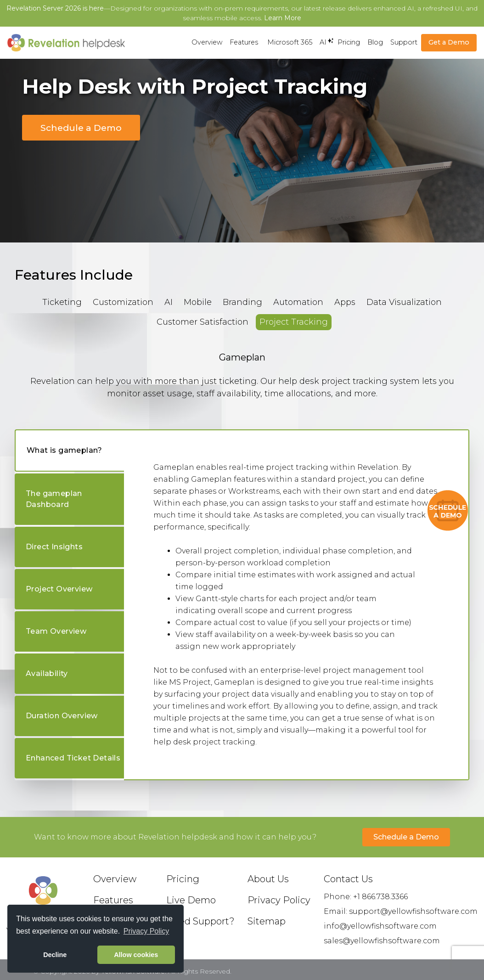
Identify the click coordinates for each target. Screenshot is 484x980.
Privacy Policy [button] (146, 931)
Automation (298, 302)
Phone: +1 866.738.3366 (366, 897)
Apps (345, 302)
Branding (242, 302)
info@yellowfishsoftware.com (380, 926)
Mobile (198, 302)
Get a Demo (449, 42)
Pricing (349, 42)
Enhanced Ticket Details (73, 758)
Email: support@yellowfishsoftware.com (401, 911)
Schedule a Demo (81, 128)
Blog (375, 42)
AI (323, 42)
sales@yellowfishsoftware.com (382, 941)
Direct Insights (54, 547)
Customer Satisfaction (203, 322)
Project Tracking (294, 322)
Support (404, 42)
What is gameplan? (65, 450)
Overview (207, 42)
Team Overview (56, 631)
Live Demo (191, 900)
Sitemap (267, 921)
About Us (268, 879)
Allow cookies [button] (136, 955)
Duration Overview (62, 716)
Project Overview (59, 589)
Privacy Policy (279, 900)
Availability (47, 673)
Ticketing (62, 302)
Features (244, 42)
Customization (123, 302)
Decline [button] (55, 955)
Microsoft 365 (290, 42)
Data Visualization (404, 302)
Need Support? (200, 921)
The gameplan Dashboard (54, 499)
